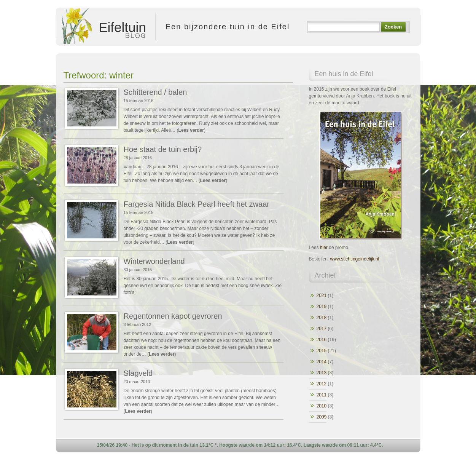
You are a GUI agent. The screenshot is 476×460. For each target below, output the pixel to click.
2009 (322, 417)
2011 (322, 395)
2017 (322, 329)
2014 (322, 362)
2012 (322, 384)
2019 (322, 307)
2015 (322, 351)
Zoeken (393, 27)
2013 (322, 373)
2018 (322, 318)
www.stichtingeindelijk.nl (355, 259)
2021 (322, 295)
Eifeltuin (103, 27)
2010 (322, 406)
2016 (322, 340)
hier (324, 248)
